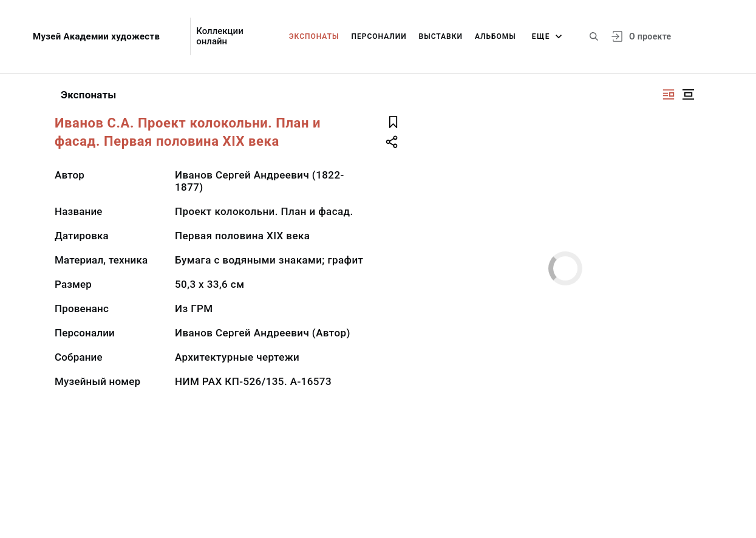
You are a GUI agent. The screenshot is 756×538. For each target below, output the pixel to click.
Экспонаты (314, 36)
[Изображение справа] (669, 94)
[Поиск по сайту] (594, 36)
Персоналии (379, 36)
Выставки (441, 36)
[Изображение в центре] (688, 94)
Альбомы (495, 36)
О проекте (650, 36)
